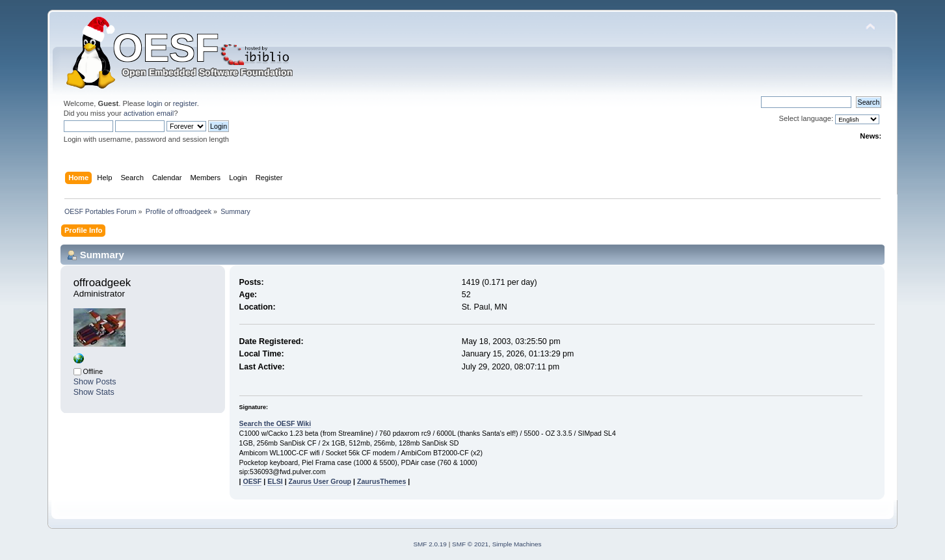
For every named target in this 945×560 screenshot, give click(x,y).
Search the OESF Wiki (275, 423)
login (155, 103)
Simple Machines (517, 544)
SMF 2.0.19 (430, 544)
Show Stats (94, 392)
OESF (252, 481)
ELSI (275, 481)
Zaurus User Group (320, 481)
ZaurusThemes (381, 481)
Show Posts (95, 382)
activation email (149, 113)
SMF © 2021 (470, 544)
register (185, 103)
